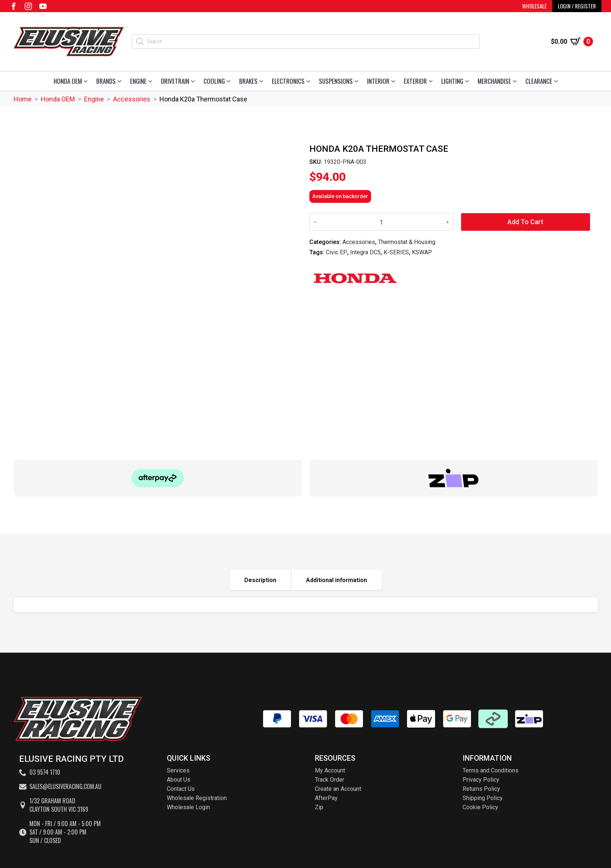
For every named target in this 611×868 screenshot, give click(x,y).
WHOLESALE (534, 6)
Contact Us (181, 789)
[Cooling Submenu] (230, 81)
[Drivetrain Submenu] (194, 81)
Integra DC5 (365, 252)
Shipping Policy (483, 798)
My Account (330, 770)
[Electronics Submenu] (310, 81)
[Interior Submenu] (394, 81)
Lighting (452, 81)
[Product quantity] (382, 222)
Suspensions (336, 81)
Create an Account (338, 789)
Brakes (248, 81)
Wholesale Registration (197, 798)
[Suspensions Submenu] (358, 81)
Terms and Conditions (490, 770)
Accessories (132, 99)
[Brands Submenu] (121, 81)
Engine (138, 81)
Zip (319, 807)
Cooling (214, 81)
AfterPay (326, 798)
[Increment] (448, 222)
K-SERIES (396, 252)
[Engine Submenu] (152, 81)
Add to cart (525, 222)
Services (178, 770)
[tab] (260, 580)
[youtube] (43, 6)
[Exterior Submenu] (432, 81)
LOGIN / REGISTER (577, 6)
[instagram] (28, 6)
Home (23, 99)
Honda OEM (68, 81)
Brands (106, 81)
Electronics (288, 81)
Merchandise (494, 81)
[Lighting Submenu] (468, 81)
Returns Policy (481, 789)
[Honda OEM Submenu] (87, 81)
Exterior (415, 81)
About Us (179, 780)
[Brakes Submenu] (263, 81)
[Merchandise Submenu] (516, 81)
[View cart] (572, 42)
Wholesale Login (188, 807)
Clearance (539, 81)
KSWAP (422, 252)
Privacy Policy (481, 780)
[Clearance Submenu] (557, 81)
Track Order (330, 780)
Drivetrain (175, 81)
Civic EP (337, 252)
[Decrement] (315, 222)
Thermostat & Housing (407, 242)
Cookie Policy (480, 807)
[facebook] (14, 6)
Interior (378, 81)
